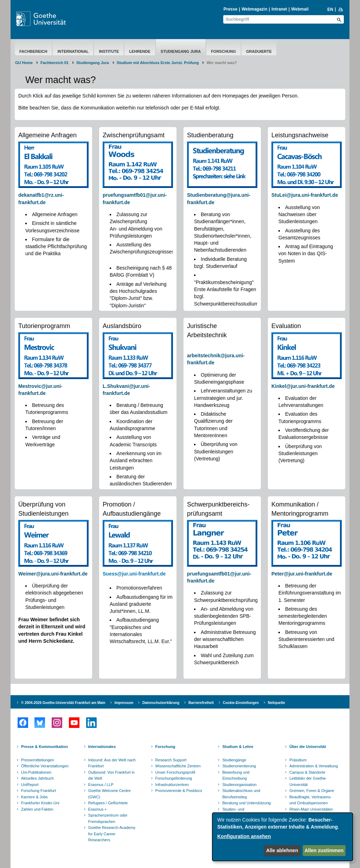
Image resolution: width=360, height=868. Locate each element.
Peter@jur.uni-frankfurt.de (302, 574)
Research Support (171, 760)
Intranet (279, 9)
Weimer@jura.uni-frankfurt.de (53, 574)
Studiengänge (234, 760)
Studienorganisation (239, 785)
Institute (109, 51)
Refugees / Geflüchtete (108, 803)
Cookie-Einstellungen (241, 703)
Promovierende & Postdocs (179, 791)
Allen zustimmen (324, 850)
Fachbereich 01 (54, 63)
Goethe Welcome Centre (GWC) (110, 794)
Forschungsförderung (174, 778)
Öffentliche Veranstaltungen (45, 766)
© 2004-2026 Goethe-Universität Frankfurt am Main (63, 703)
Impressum (124, 703)
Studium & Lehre (238, 747)
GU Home (24, 63)
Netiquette (277, 703)
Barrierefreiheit (201, 703)
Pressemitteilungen (38, 760)
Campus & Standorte (307, 772)
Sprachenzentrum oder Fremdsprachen (108, 818)
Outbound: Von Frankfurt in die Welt (111, 775)
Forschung (223, 51)
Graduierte (259, 51)
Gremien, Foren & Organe (312, 791)
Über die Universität (308, 747)
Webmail (300, 9)
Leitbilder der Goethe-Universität (308, 781)
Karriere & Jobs (34, 797)
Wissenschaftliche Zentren (178, 766)
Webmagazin (254, 9)
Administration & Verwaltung (314, 766)
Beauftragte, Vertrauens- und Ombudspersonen (310, 800)
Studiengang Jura (181, 51)
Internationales (102, 747)
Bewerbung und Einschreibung (236, 775)
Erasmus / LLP (101, 785)
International (73, 51)
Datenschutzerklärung (161, 703)
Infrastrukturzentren (172, 785)
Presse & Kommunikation (44, 747)
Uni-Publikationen (36, 772)
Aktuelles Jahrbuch (37, 778)
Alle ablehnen (282, 850)
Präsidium (298, 760)
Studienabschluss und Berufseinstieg (241, 794)
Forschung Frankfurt (38, 791)
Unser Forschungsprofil (175, 772)
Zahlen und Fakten (37, 809)
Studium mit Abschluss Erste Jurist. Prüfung (158, 63)
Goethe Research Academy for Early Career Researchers (112, 834)
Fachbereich (33, 51)
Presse (230, 9)
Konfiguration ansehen (244, 836)
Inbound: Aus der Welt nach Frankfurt (112, 763)
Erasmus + (98, 809)
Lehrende (140, 51)
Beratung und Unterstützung (246, 803)
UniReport (30, 785)
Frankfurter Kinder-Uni (40, 803)
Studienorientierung (239, 766)
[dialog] (283, 837)
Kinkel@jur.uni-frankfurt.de (303, 386)
